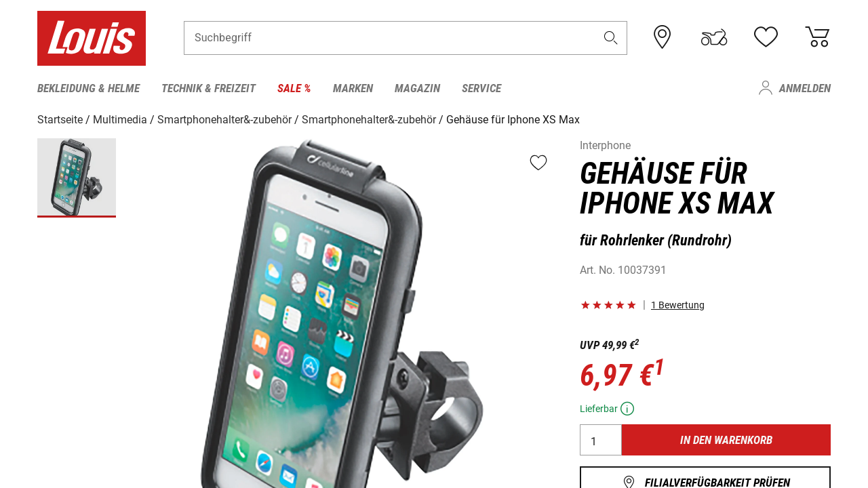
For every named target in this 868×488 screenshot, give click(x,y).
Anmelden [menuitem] (805, 88)
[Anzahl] (601, 440)
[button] (611, 38)
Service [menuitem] (481, 88)
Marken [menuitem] (353, 88)
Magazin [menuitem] (417, 88)
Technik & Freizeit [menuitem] (209, 88)
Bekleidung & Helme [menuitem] (88, 88)
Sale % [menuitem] (294, 88)
